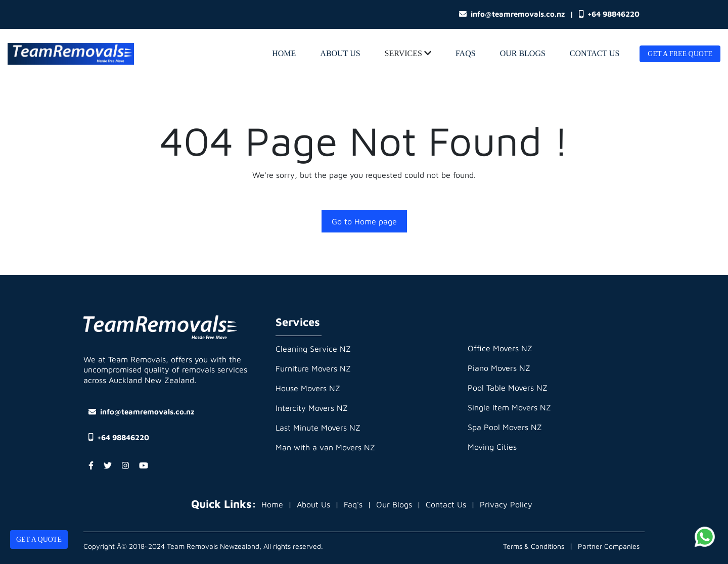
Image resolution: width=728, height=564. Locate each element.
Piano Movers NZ (499, 368)
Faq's (353, 504)
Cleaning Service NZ (313, 349)
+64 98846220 (609, 14)
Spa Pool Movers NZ (505, 427)
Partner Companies (609, 546)
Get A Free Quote (680, 54)
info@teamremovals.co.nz (512, 14)
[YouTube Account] (144, 465)
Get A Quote (39, 539)
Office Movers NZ (500, 348)
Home (272, 504)
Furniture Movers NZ (313, 368)
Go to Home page (364, 221)
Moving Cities (492, 447)
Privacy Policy (506, 504)
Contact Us (595, 53)
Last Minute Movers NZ (318, 428)
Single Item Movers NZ (509, 407)
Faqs (466, 53)
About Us (340, 53)
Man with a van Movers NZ (325, 447)
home (284, 53)
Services (408, 53)
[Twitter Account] (108, 465)
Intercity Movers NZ (312, 408)
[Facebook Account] (91, 465)
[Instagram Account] (125, 465)
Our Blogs (523, 53)
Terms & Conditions (534, 546)
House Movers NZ (308, 388)
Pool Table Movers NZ (508, 388)
